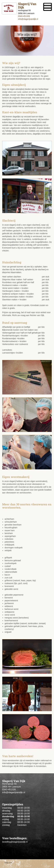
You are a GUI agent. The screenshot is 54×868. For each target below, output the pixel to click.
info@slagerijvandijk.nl (28, 19)
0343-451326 (24, 16)
